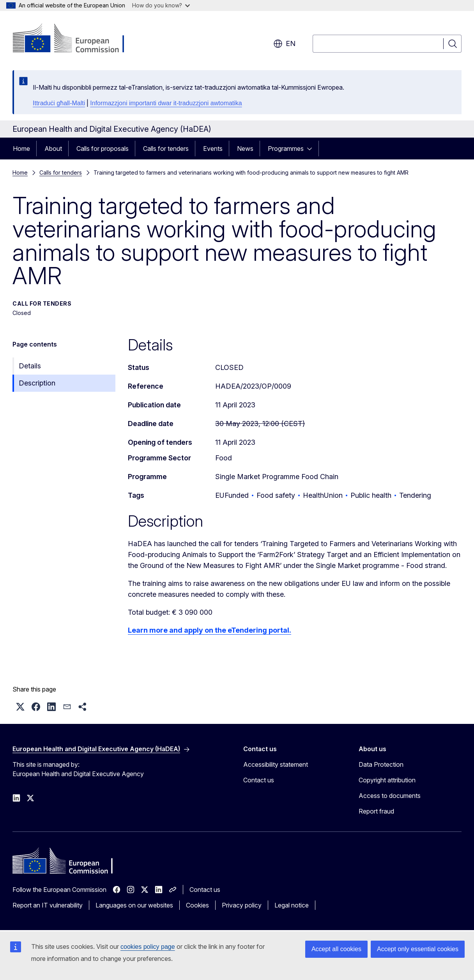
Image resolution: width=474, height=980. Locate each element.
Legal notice (292, 905)
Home (21, 149)
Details (30, 366)
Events (213, 149)
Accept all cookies (336, 949)
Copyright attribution (387, 780)
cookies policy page (148, 947)
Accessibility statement (276, 764)
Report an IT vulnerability (48, 905)
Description (37, 383)
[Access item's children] (312, 149)
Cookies (197, 905)
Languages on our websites (134, 905)
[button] (20, 707)
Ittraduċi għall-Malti (59, 103)
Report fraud (376, 811)
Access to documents (390, 796)
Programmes (286, 149)
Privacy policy (242, 905)
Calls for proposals (103, 149)
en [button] (284, 44)
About (53, 149)
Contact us (259, 780)
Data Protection (381, 764)
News (245, 149)
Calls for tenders (166, 149)
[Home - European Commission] (75, 39)
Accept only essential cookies (418, 949)
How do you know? (161, 5)
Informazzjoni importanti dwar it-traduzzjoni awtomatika (166, 103)
